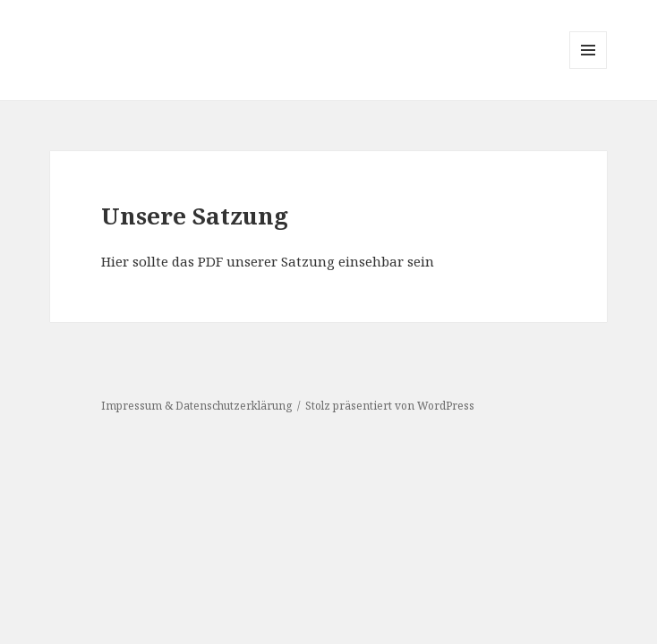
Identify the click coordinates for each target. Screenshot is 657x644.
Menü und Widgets (589, 68)
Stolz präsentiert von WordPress (390, 406)
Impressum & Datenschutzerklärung (196, 406)
